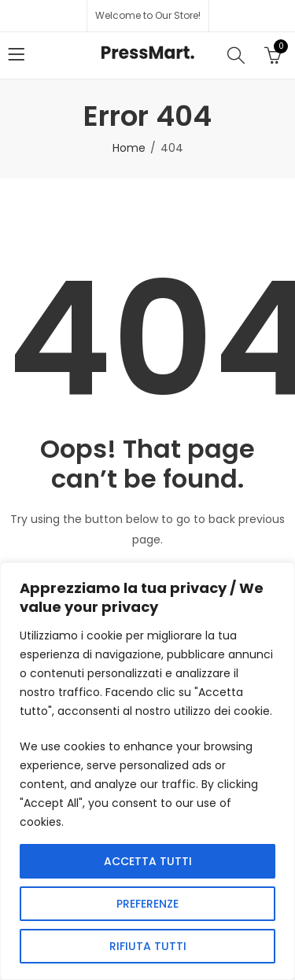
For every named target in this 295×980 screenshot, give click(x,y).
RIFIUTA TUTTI (148, 946)
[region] (147, 771)
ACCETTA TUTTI (148, 861)
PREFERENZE (147, 904)
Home (129, 148)
